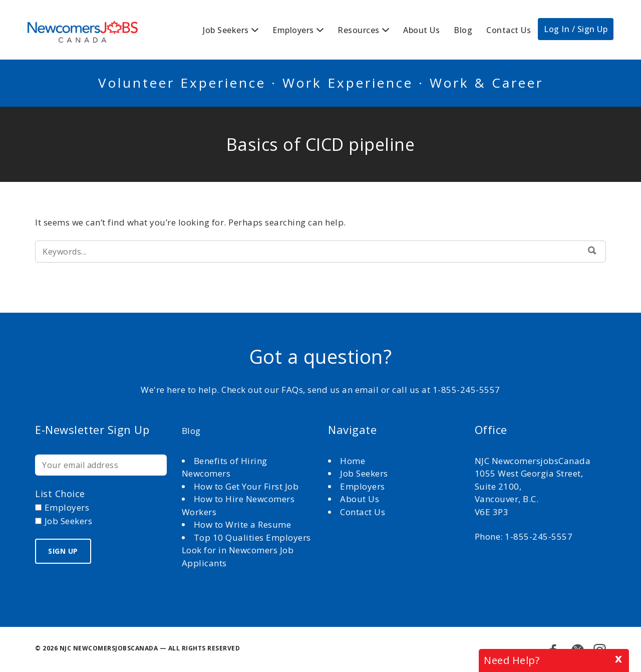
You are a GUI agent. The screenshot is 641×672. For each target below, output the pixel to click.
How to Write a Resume (243, 524)
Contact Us (509, 30)
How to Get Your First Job (246, 486)
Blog (463, 30)
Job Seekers (226, 30)
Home (354, 461)
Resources (359, 30)
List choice (60, 494)
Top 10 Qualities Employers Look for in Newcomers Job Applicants (246, 550)
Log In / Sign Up (576, 29)
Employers (293, 30)
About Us (421, 30)
